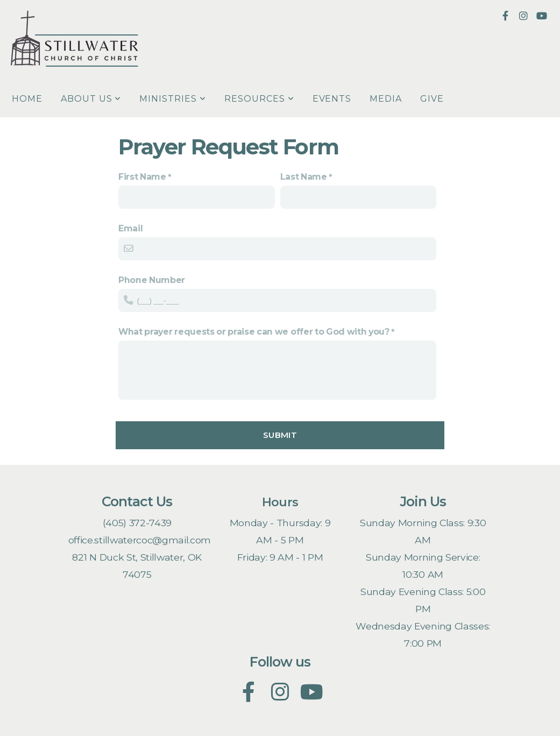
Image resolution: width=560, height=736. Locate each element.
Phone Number (152, 280)
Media (386, 99)
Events (332, 99)
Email (130, 228)
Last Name (304, 177)
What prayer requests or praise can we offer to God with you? (254, 332)
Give (432, 99)
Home (27, 99)
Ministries (173, 99)
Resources (259, 99)
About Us (91, 99)
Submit (280, 435)
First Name (142, 177)
